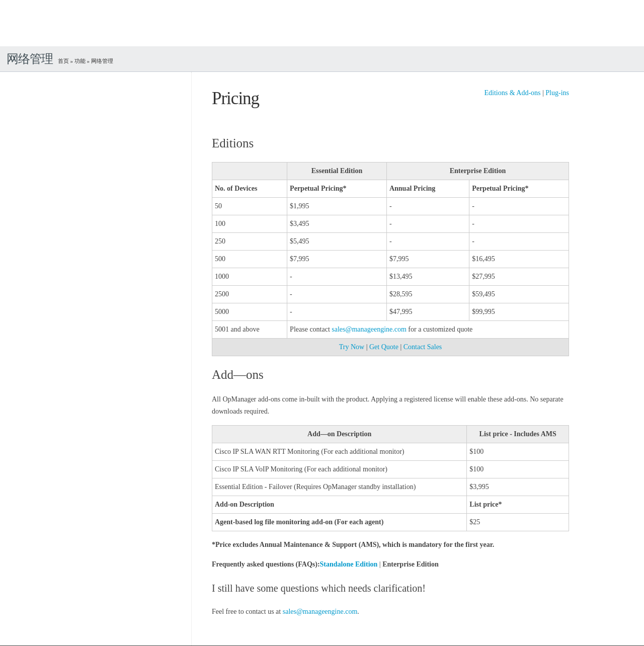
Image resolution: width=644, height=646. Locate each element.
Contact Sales (423, 347)
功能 (80, 61)
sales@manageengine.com (369, 329)
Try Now (352, 347)
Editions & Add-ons (512, 93)
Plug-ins (557, 93)
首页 (63, 61)
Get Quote (384, 347)
